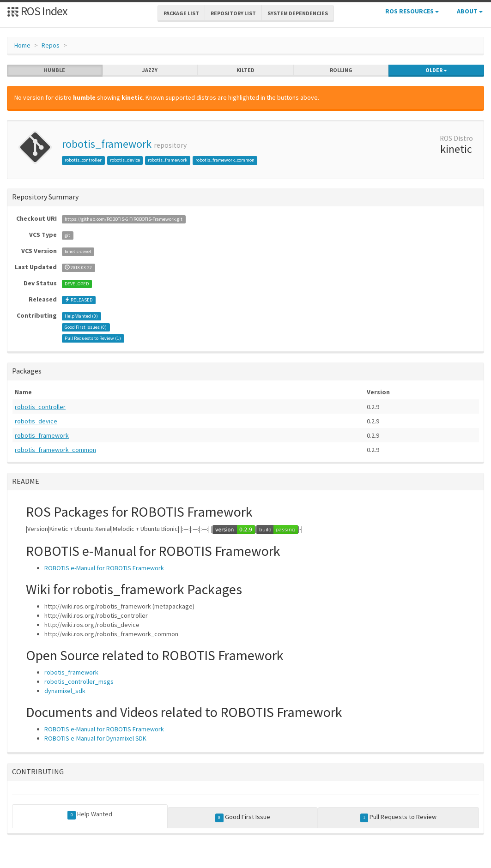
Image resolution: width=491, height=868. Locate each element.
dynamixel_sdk (65, 691)
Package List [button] (181, 13)
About (470, 11)
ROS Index (37, 11)
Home (22, 45)
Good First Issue (243, 817)
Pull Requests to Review (399, 817)
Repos (51, 45)
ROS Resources (412, 11)
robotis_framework (107, 144)
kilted (245, 70)
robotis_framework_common (225, 160)
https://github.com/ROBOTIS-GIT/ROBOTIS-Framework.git (124, 219)
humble (55, 70)
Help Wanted (90, 814)
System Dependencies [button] (298, 13)
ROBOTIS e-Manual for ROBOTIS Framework (104, 568)
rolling (341, 70)
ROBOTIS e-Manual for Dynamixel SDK (95, 738)
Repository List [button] (233, 13)
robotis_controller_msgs (79, 681)
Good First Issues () (86, 327)
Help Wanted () (81, 316)
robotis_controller (83, 160)
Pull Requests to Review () (93, 338)
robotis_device (125, 160)
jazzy (150, 70)
